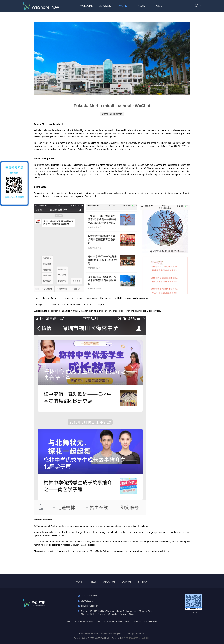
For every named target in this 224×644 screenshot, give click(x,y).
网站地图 (146, 638)
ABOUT (160, 6)
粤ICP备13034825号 (131, 638)
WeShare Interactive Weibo (117, 622)
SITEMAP (143, 582)
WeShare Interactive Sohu (146, 622)
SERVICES (105, 6)
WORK (123, 6)
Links (69, 622)
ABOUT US (109, 582)
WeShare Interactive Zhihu (87, 622)
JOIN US (127, 582)
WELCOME (87, 6)
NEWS (141, 6)
